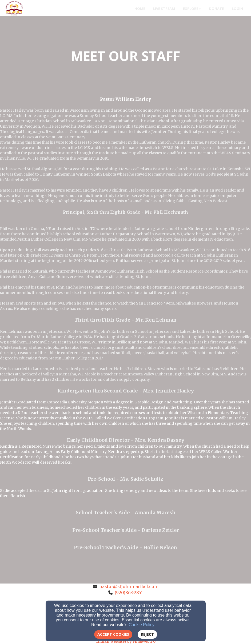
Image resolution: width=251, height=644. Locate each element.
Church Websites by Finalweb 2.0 (125, 641)
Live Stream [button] (164, 9)
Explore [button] (192, 9)
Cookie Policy (142, 625)
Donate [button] (216, 9)
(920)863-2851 (129, 593)
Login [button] (237, 9)
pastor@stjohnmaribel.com (129, 586)
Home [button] (140, 9)
